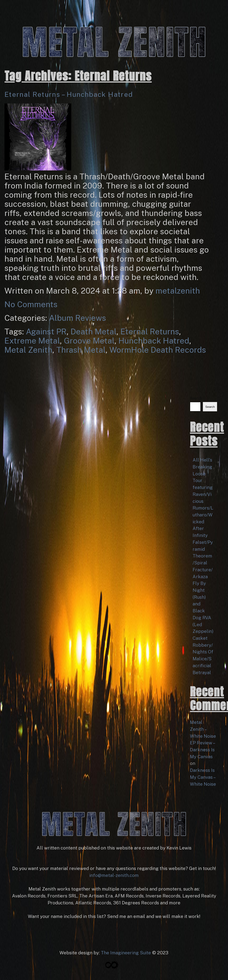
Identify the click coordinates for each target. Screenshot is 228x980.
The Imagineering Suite (126, 953)
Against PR (46, 332)
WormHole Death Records (158, 350)
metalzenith (178, 291)
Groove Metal (89, 341)
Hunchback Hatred (154, 341)
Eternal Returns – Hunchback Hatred (69, 94)
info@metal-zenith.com (114, 875)
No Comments (31, 304)
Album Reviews (77, 318)
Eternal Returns (150, 332)
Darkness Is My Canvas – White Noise (203, 777)
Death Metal (94, 332)
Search (196, 398)
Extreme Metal (32, 341)
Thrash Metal (81, 350)
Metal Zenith (28, 350)
